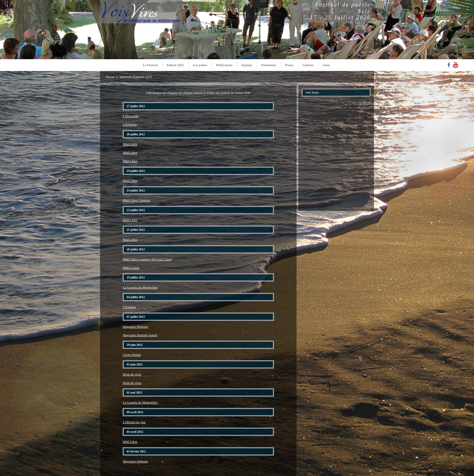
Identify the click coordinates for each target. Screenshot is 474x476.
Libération (130, 124)
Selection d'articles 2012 (136, 77)
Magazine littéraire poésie (140, 335)
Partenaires (269, 65)
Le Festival (150, 65)
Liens (326, 65)
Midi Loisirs (131, 268)
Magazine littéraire (135, 326)
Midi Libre (130, 144)
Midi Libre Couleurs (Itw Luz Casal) (147, 259)
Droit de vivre (132, 374)
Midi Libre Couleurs (136, 200)
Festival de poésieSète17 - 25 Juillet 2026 (341, 11)
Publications (224, 65)
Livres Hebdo (132, 355)
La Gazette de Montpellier (140, 287)
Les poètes (200, 65)
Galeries (308, 65)
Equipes (247, 65)
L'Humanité (131, 116)
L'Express (129, 307)
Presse (289, 65)
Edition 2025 (175, 65)
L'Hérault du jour (134, 422)
